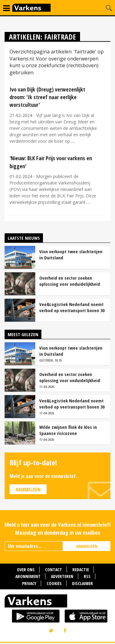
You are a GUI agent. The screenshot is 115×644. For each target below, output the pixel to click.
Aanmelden (28, 490)
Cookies (54, 583)
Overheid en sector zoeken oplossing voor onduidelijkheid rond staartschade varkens (70, 281)
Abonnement (28, 576)
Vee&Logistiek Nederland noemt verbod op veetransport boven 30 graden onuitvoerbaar (72, 307)
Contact (54, 570)
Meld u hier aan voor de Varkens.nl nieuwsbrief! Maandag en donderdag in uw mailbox (57, 528)
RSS (87, 576)
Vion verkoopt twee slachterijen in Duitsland (71, 254)
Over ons (26, 570)
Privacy (29, 583)
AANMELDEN (87, 546)
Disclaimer (82, 583)
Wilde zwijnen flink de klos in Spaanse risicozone (68, 430)
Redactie (81, 570)
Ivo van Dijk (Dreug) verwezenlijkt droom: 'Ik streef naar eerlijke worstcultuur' (47, 97)
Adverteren (62, 576)
